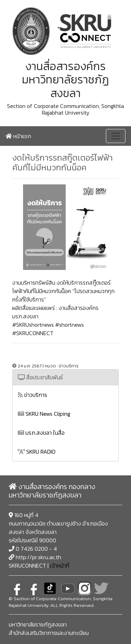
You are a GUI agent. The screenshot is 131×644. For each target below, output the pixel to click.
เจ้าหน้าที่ (60, 565)
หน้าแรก (18, 136)
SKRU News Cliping (44, 414)
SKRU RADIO (37, 452)
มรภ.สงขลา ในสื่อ (41, 433)
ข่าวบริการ (32, 395)
